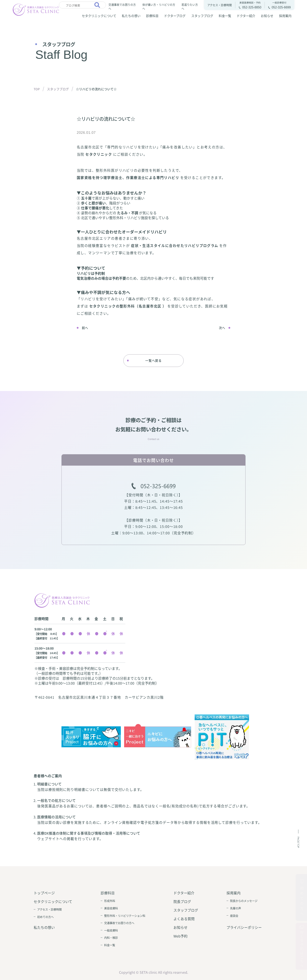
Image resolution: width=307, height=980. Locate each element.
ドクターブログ (175, 16)
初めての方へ (45, 917)
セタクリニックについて (99, 16)
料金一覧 (225, 16)
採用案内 (285, 16)
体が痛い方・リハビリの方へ (159, 6)
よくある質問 (184, 919)
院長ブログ (182, 902)
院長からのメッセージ (244, 901)
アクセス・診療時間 (49, 909)
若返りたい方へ (190, 6)
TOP (37, 89)
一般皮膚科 (111, 930)
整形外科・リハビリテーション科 (125, 916)
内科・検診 (111, 937)
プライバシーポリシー (244, 927)
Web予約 (181, 936)
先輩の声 (236, 908)
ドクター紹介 (246, 16)
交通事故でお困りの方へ (122, 6)
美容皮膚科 (111, 908)
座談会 (234, 916)
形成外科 (110, 901)
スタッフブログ (202, 16)
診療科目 (152, 16)
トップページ (44, 893)
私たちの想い (131, 16)
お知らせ (267, 16)
